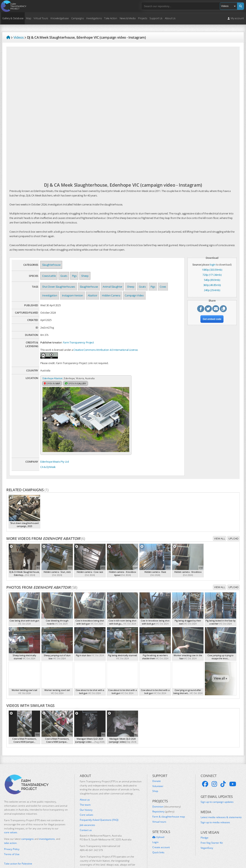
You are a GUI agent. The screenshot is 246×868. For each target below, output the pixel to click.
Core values (86, 800)
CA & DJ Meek (48, 452)
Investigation (50, 295)
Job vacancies (87, 810)
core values (11, 817)
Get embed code (212, 320)
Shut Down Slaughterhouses (59, 287)
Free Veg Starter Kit (212, 828)
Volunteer (158, 771)
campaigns (28, 824)
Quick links (158, 837)
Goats (64, 276)
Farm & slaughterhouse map (169, 802)
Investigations (94, 18)
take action (10, 828)
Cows (163, 287)
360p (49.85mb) (212, 285)
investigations (47, 824)
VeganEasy (207, 833)
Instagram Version (72, 295)
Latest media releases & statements (221, 802)
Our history (86, 795)
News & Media (128, 18)
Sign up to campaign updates (217, 787)
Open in (53, 384)
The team (85, 790)
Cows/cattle (49, 276)
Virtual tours (159, 807)
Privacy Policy (12, 834)
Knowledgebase (60, 18)
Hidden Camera (111, 295)
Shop (155, 776)
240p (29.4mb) (212, 290)
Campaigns (78, 18)
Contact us (86, 815)
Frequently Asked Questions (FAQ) (99, 805)
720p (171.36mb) (212, 275)
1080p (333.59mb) (212, 270)
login (213, 265)
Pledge (204, 823)
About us (85, 785)
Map (29, 18)
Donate (157, 766)
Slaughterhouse (51, 265)
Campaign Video (134, 295)
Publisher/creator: (51, 342)
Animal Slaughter (112, 287)
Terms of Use (12, 839)
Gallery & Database (13, 18)
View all (220, 523)
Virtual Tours (41, 18)
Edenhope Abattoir (53, 378)
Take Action (111, 18)
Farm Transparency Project (79, 342)
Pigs (74, 276)
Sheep (85, 276)
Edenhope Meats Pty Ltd (55, 446)
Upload (233, 523)
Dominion (167, 792)
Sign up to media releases (215, 807)
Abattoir (92, 295)
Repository (163, 797)
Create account (161, 832)
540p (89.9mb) (212, 280)
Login (155, 827)
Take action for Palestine (18, 848)
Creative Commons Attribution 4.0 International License (105, 350)
